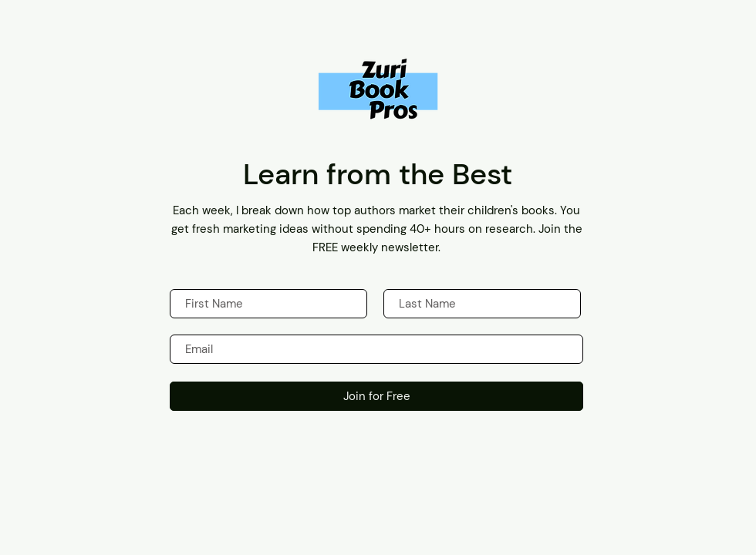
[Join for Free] (376, 396)
